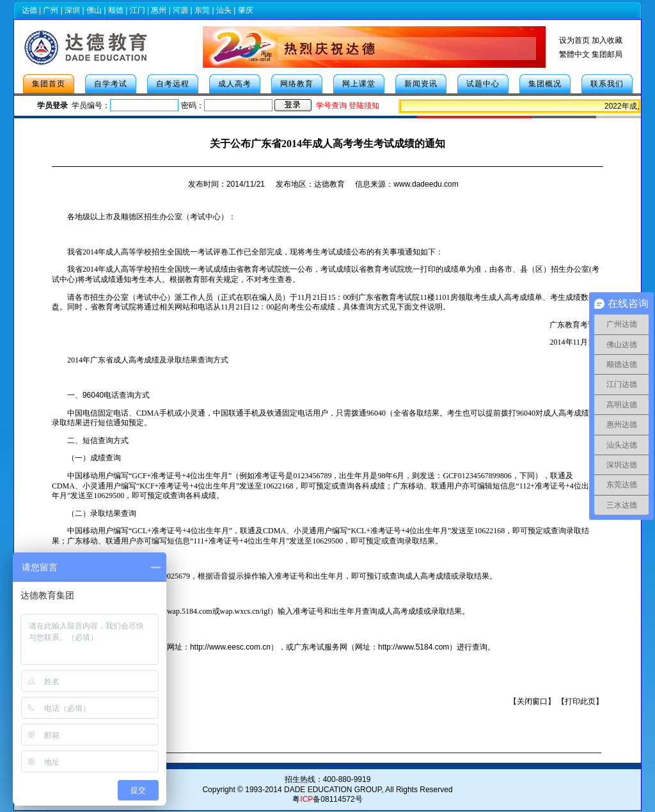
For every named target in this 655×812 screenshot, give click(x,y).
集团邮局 (607, 54)
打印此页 (580, 701)
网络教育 (297, 84)
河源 (180, 10)
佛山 (94, 10)
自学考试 (111, 84)
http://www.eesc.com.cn (230, 647)
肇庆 (246, 10)
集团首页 (49, 84)
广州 (51, 10)
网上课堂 (359, 84)
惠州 (159, 10)
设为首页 (574, 40)
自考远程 (173, 84)
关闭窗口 (532, 701)
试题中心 (483, 84)
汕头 (224, 10)
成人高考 (235, 84)
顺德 (116, 10)
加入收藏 (607, 40)
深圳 (72, 10)
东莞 (202, 10)
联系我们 (607, 84)
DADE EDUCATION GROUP (333, 790)
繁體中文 (574, 54)
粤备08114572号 (327, 799)
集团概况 (545, 84)
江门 (138, 10)
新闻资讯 (421, 84)
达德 (29, 10)
